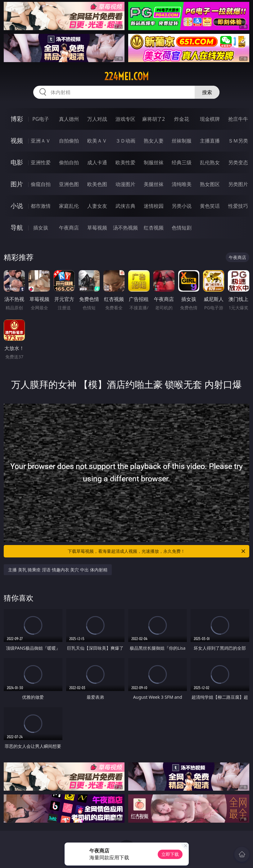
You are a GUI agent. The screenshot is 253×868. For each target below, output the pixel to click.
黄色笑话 (210, 206)
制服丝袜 (154, 162)
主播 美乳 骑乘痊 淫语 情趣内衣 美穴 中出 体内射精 (58, 570)
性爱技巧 (238, 206)
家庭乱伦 (69, 206)
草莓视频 (97, 228)
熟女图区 (210, 184)
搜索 (207, 92)
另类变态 (238, 162)
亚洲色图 (69, 184)
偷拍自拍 (69, 162)
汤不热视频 (125, 228)
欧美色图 (97, 184)
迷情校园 (154, 206)
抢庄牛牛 (238, 119)
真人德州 (69, 119)
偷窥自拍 (41, 184)
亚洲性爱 (41, 162)
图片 (17, 184)
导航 (17, 227)
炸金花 (182, 119)
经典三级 (182, 162)
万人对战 (97, 119)
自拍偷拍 (69, 141)
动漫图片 (125, 184)
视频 (17, 141)
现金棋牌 (210, 119)
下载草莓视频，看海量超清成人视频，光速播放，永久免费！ (157, 551)
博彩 (17, 119)
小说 (17, 206)
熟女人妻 (154, 141)
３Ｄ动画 (125, 141)
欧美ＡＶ (97, 141)
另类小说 (182, 206)
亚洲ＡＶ (41, 141)
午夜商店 (69, 228)
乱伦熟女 (210, 162)
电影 (17, 162)
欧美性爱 (125, 162)
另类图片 (238, 184)
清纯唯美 (182, 184)
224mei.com (126, 76)
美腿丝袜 (154, 184)
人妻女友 (97, 206)
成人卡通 (97, 162)
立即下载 (170, 854)
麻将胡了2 (154, 119)
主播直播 (210, 141)
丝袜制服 (182, 141)
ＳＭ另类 (238, 141)
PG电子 (41, 119)
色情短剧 (182, 228)
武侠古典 (125, 206)
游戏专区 (125, 119)
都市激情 (41, 206)
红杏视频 (154, 228)
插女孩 (41, 228)
